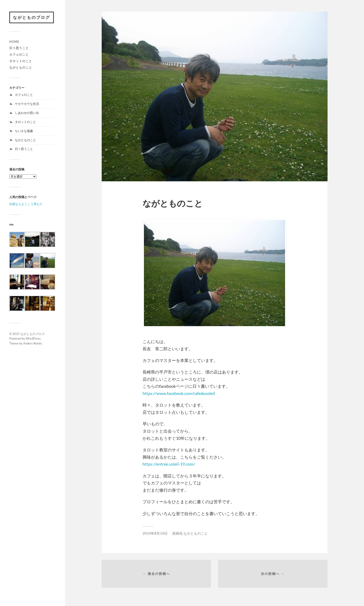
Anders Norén (32, 343)
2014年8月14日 (155, 533)
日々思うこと (19, 48)
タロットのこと (21, 61)
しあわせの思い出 (27, 113)
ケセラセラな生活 (27, 104)
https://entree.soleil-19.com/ (169, 464)
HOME (14, 42)
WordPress (33, 338)
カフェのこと (19, 54)
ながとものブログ (32, 17)
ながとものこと (21, 67)
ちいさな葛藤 (24, 131)
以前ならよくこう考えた (26, 204)
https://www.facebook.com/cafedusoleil (179, 393)
